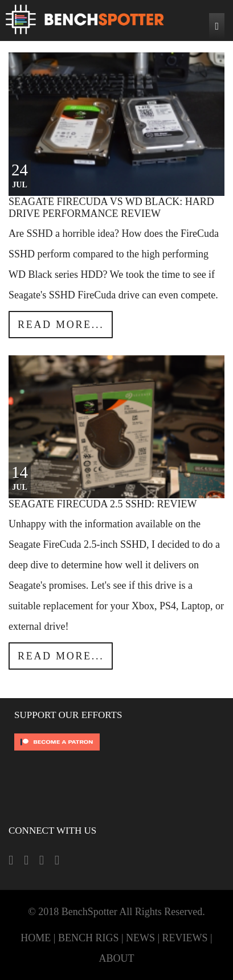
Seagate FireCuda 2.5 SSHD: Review (103, 504)
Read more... (61, 325)
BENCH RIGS (89, 938)
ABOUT (117, 958)
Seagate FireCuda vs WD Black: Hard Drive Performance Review (111, 208)
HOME (36, 938)
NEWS (140, 938)
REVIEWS (185, 938)
